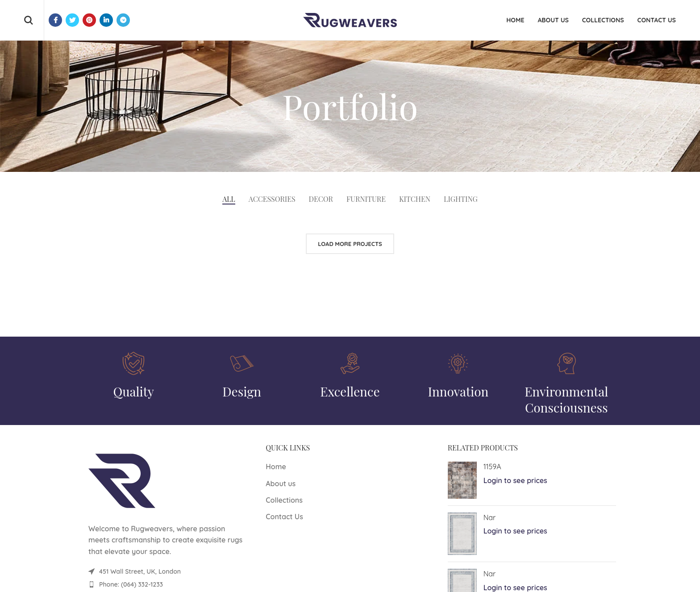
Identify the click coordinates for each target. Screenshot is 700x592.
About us (281, 484)
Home (276, 467)
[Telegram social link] (123, 20)
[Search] (28, 20)
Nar (490, 517)
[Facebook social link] (55, 20)
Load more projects (350, 244)
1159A (492, 467)
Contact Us (284, 517)
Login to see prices (515, 480)
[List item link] (168, 584)
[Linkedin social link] (106, 20)
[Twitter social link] (72, 20)
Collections (284, 500)
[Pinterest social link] (89, 20)
